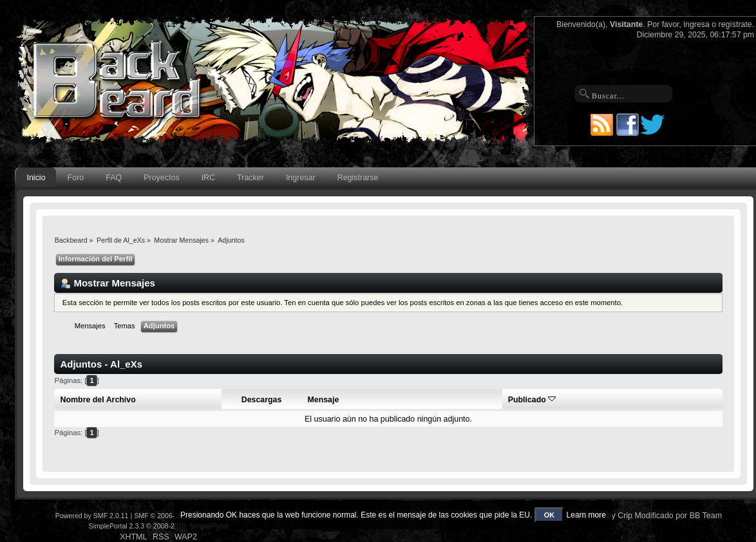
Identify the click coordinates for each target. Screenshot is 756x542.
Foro (76, 178)
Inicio (36, 178)
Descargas (262, 400)
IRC (208, 178)
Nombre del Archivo (98, 400)
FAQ (114, 178)
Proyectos (161, 178)
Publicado (532, 400)
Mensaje (323, 400)
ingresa (696, 24)
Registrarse (358, 178)
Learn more (586, 515)
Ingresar (301, 178)
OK (550, 515)
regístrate (735, 24)
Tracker (250, 178)
